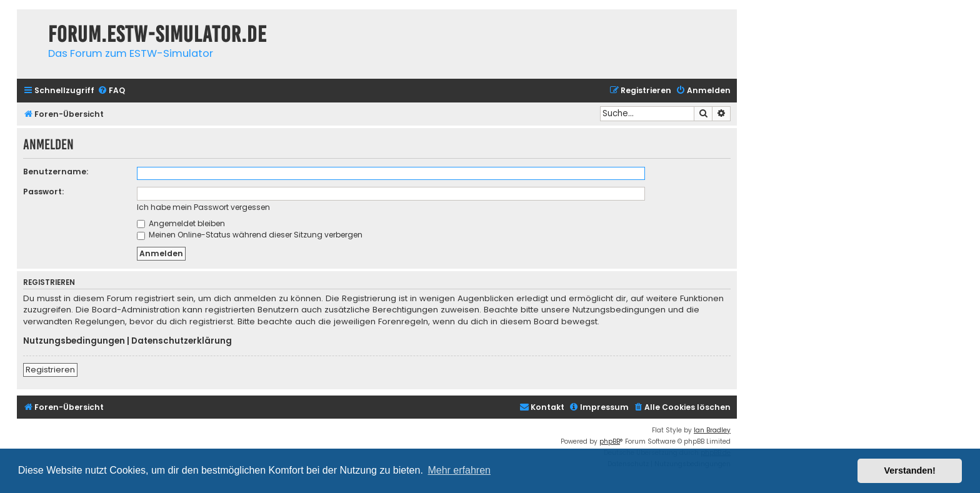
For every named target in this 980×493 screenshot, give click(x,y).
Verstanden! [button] (910, 471)
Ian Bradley (712, 430)
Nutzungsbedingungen (74, 341)
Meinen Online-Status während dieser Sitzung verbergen (250, 235)
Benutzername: (56, 172)
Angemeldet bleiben (181, 223)
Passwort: (43, 192)
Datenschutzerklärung (182, 341)
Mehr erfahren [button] (459, 470)
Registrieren (50, 370)
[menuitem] (111, 91)
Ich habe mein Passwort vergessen (203, 207)
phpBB (610, 441)
